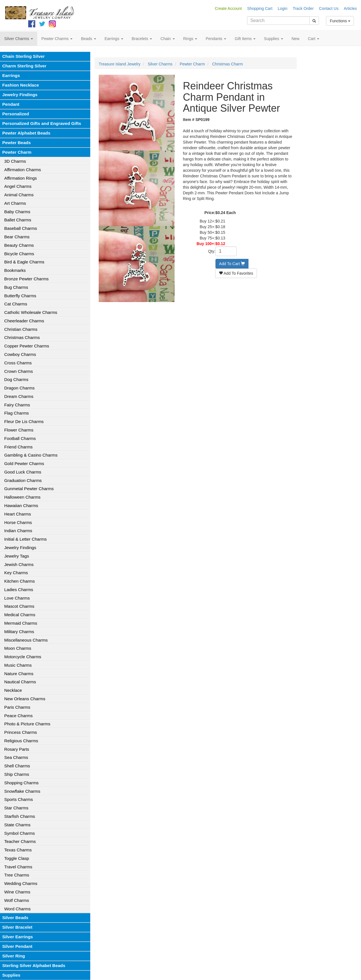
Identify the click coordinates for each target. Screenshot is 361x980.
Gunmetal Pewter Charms (29, 489)
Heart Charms (18, 514)
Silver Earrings (18, 937)
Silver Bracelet (17, 927)
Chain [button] (168, 39)
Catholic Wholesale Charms (31, 312)
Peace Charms (18, 716)
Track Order (303, 8)
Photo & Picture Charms (27, 724)
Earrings (11, 75)
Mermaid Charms (21, 623)
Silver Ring (14, 956)
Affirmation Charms (23, 170)
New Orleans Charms (25, 699)
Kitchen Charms (19, 581)
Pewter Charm (17, 152)
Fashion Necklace (21, 85)
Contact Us (329, 8)
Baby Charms (17, 212)
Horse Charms (18, 522)
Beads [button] (89, 39)
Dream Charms (19, 396)
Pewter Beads (16, 143)
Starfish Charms (20, 816)
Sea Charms (16, 757)
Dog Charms (16, 379)
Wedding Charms (21, 883)
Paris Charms (17, 707)
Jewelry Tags (17, 556)
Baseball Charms (21, 228)
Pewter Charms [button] (57, 39)
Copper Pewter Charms (27, 346)
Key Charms (16, 573)
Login (283, 8)
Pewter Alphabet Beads (26, 133)
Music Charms (18, 665)
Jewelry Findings (20, 95)
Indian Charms (18, 531)
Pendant (11, 104)
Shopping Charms (21, 783)
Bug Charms (16, 287)
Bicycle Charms (19, 254)
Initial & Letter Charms (26, 539)
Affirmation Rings (21, 178)
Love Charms (17, 598)
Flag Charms (16, 413)
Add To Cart (232, 264)
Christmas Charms (22, 337)
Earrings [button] (114, 39)
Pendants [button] (216, 39)
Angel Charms (18, 186)
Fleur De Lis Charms (24, 421)
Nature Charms (19, 674)
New (296, 39)
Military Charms (19, 632)
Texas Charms (18, 850)
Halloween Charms (22, 497)
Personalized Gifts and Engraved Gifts (42, 123)
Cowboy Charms (20, 354)
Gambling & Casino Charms (31, 455)
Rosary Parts (17, 749)
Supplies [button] (274, 39)
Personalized (16, 114)
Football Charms (20, 438)
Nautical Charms (20, 682)
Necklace (13, 690)
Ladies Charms (19, 590)
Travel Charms (18, 867)
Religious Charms (21, 741)
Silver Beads (15, 918)
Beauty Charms (19, 245)
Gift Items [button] (245, 39)
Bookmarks (15, 270)
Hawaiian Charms (21, 506)
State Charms (17, 825)
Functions (340, 21)
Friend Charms (18, 447)
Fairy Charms (17, 405)
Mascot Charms (19, 606)
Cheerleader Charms (24, 321)
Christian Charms (21, 329)
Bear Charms (17, 237)
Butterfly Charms (20, 296)
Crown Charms (19, 371)
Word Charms (17, 909)
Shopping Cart (260, 8)
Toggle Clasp (17, 858)
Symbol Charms (19, 833)
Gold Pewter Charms (24, 463)
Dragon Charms (19, 388)
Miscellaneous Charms (26, 640)
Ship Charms (17, 774)
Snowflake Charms (22, 791)
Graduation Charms (23, 480)
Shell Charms (17, 766)
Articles (350, 8)
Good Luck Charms (23, 472)
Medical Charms (20, 615)
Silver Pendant (17, 946)
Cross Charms (18, 363)
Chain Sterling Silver (24, 56)
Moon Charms (18, 648)
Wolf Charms (17, 900)
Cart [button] (314, 39)
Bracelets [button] (142, 39)
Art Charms (15, 203)
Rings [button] (190, 39)
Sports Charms (19, 799)
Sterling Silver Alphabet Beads (34, 965)
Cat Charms (16, 304)
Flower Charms (19, 430)
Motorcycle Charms (23, 657)
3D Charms (15, 161)
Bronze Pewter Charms (26, 279)
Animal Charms (19, 195)
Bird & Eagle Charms (24, 262)
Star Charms (16, 808)
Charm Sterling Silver (24, 66)
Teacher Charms (20, 841)
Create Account (228, 8)
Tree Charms (17, 875)
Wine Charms (17, 892)
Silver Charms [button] (19, 39)
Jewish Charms (19, 564)
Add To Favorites (236, 273)
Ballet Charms (18, 220)
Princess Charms (21, 732)
